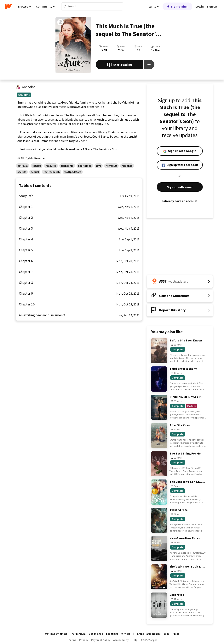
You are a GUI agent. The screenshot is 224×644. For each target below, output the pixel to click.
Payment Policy (101, 640)
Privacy (84, 640)
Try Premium (177, 6)
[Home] (8, 6)
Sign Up (212, 6)
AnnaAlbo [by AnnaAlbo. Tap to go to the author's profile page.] (29, 87)
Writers (126, 634)
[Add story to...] (149, 64)
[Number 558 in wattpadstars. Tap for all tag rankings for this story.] (180, 281)
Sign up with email (180, 187)
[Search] (65, 6)
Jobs (167, 634)
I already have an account (180, 201)
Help (135, 640)
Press (176, 634)
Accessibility (121, 640)
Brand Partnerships (149, 634)
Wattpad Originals (56, 634)
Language (112, 634)
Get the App (96, 634)
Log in (200, 6)
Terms (72, 640)
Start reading (120, 65)
